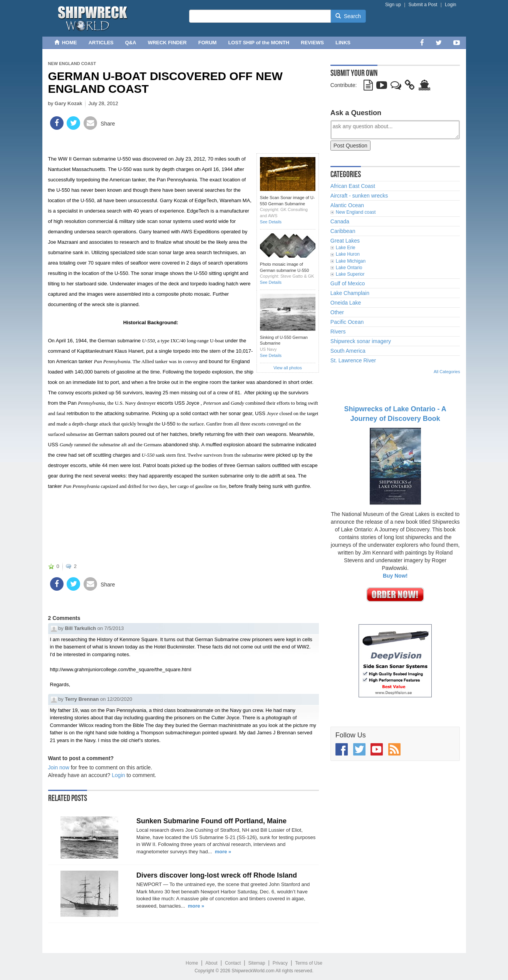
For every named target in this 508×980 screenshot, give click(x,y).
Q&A (131, 43)
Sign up (393, 5)
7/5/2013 (114, 628)
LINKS (343, 43)
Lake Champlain (350, 293)
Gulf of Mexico (348, 283)
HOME (66, 43)
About (211, 963)
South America (348, 351)
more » (223, 852)
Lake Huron (348, 254)
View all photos (288, 368)
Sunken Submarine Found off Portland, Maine (211, 821)
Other (337, 312)
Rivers (338, 332)
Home (192, 963)
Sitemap (257, 963)
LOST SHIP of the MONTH (259, 43)
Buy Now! (395, 576)
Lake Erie (346, 248)
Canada (340, 221)
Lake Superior (350, 274)
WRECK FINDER (167, 43)
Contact (233, 963)
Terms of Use (309, 963)
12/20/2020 (120, 699)
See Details (271, 222)
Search (348, 16)
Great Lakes (345, 241)
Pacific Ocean (347, 322)
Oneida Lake (346, 303)
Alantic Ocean (347, 205)
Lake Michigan (351, 261)
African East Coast (353, 186)
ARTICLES (101, 43)
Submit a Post (423, 5)
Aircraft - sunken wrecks (359, 196)
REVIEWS (312, 43)
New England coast (72, 64)
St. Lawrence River (353, 360)
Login (450, 5)
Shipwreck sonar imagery (361, 341)
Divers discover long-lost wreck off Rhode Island (217, 875)
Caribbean (343, 231)
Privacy (280, 963)
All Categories (447, 372)
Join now (59, 767)
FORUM (208, 43)
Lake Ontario (349, 268)
